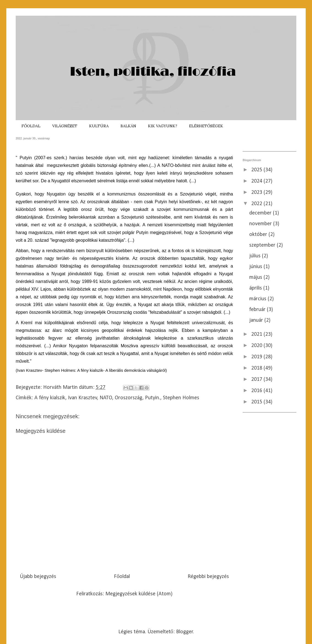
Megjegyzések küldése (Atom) (139, 594)
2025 (257, 170)
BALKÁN (128, 126)
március (258, 299)
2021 (257, 334)
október (259, 235)
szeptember (263, 245)
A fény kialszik (50, 398)
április (256, 288)
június (256, 267)
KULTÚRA (99, 126)
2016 (257, 391)
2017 (257, 379)
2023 (257, 192)
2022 (257, 204)
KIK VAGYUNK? (163, 126)
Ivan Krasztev (83, 398)
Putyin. (153, 398)
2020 (257, 346)
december (261, 213)
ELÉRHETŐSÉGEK (206, 126)
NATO (106, 398)
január (257, 320)
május (256, 277)
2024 (257, 181)
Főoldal (122, 577)
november (261, 224)
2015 (257, 402)
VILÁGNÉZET (65, 126)
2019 (257, 357)
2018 (257, 368)
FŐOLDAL (31, 126)
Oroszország (128, 398)
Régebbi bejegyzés (208, 577)
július (256, 256)
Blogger (185, 632)
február (258, 310)
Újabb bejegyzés (38, 577)
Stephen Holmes (181, 398)
